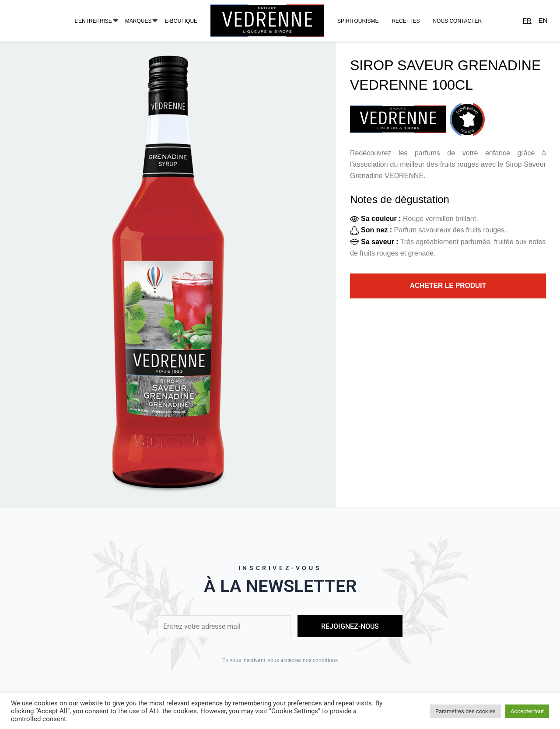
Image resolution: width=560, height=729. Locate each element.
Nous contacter (457, 21)
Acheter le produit (448, 286)
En (543, 20)
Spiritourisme (358, 21)
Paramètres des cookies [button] (465, 711)
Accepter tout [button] (527, 711)
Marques (138, 21)
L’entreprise (93, 21)
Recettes (406, 21)
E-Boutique (181, 21)
